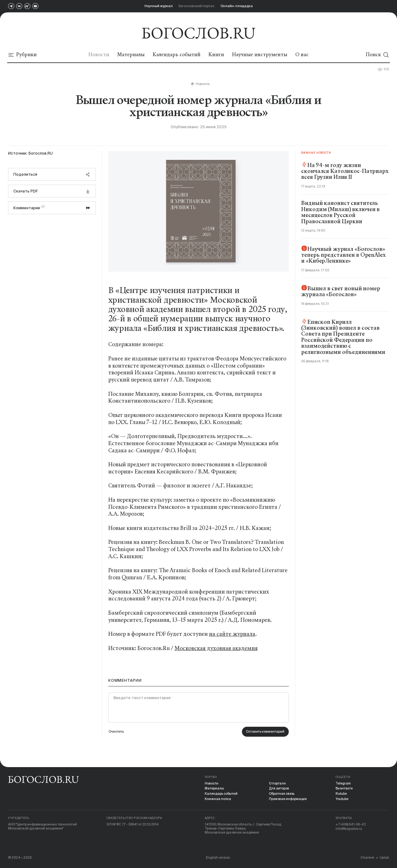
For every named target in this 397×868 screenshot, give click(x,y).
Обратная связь (281, 794)
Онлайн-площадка (237, 6)
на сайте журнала (232, 634)
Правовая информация (288, 799)
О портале (277, 783)
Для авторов (279, 789)
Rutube (341, 794)
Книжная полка (218, 799)
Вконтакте (344, 789)
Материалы (214, 789)
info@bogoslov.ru (349, 829)
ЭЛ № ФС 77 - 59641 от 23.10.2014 (133, 825)
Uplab (384, 857)
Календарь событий (221, 794)
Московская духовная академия (216, 648)
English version (219, 857)
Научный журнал (159, 6)
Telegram (343, 783)
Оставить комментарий (265, 732)
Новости (212, 783)
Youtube (342, 799)
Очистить (116, 732)
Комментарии (52, 208)
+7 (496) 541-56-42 (351, 825)
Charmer (367, 857)
